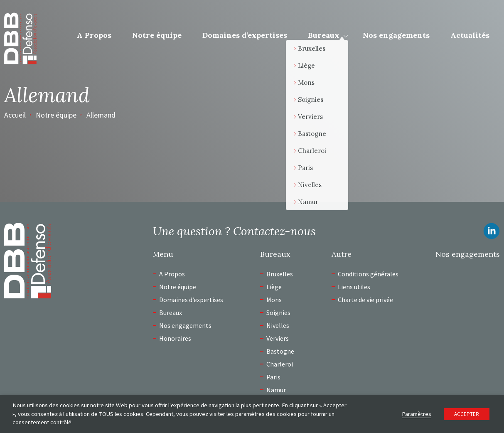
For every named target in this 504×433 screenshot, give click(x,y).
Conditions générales (368, 274)
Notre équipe (157, 35)
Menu (163, 254)
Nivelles (278, 325)
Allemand (101, 115)
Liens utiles (354, 287)
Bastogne (280, 351)
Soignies (278, 312)
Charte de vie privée (365, 300)
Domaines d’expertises (245, 35)
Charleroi (280, 364)
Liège (274, 287)
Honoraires (175, 338)
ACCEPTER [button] (467, 414)
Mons (274, 300)
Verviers (278, 338)
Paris (273, 377)
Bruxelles (280, 274)
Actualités (470, 35)
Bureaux (323, 35)
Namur (276, 390)
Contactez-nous (274, 231)
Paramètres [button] (417, 414)
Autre (342, 254)
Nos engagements (396, 35)
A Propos (94, 35)
